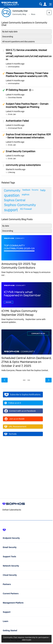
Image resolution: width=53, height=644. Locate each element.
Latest (15, 64)
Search (41, 4)
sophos (26, 194)
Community (12, 190)
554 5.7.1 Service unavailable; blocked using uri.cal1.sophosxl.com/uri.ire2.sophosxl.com (29, 55)
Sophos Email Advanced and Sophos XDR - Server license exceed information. (28, 136)
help (43, 190)
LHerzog (12, 172)
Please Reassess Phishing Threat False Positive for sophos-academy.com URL (27, 75)
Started (16, 169)
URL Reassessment (15, 427)
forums (35, 190)
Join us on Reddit (14, 419)
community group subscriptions (23, 165)
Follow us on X (13, 403)
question (12, 195)
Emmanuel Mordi (15, 128)
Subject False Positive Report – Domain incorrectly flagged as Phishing (27, 105)
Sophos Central (15, 200)
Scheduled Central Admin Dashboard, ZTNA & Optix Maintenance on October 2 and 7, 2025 (26, 362)
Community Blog (19, 14)
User (45, 4)
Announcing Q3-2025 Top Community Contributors (19, 266)
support (11, 210)
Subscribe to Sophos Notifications (22, 395)
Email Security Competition (21, 151)
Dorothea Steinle (15, 97)
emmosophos (14, 67)
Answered (4, 90)
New (49, 12)
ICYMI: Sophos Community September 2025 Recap (19, 313)
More (33, 14)
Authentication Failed (17, 121)
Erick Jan (12, 114)
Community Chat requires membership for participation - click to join (26, 639)
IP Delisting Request (17, 90)
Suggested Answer (4, 73)
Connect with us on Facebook (20, 411)
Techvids (10, 434)
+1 (33, 90)
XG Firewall (26, 209)
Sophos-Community (20, 205)
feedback (26, 190)
